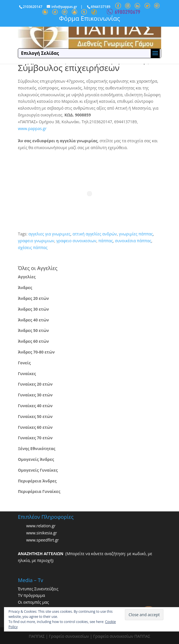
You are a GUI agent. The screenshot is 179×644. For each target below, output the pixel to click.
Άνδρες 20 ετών (33, 298)
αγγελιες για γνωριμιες (49, 234)
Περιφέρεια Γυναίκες (39, 491)
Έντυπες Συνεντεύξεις (38, 589)
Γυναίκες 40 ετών (35, 406)
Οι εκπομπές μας (33, 602)
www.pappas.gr (32, 128)
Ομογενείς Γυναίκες (38, 470)
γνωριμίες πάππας (136, 234)
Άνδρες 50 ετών (33, 330)
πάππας (106, 241)
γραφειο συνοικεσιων (76, 241)
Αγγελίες (27, 277)
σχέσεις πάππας (33, 247)
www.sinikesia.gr (41, 533)
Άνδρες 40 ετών (33, 320)
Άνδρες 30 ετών (33, 309)
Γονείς (24, 363)
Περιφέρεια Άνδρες (37, 481)
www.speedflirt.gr (42, 540)
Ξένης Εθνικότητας (37, 448)
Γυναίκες (27, 374)
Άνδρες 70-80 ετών (36, 352)
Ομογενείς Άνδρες (36, 459)
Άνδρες (25, 287)
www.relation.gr (41, 526)
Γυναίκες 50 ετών (35, 416)
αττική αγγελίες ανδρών (95, 234)
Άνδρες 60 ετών (33, 341)
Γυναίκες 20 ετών (35, 384)
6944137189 (101, 7)
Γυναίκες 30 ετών (35, 395)
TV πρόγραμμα (31, 595)
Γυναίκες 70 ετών (35, 438)
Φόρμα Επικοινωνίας (89, 18)
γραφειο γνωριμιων (36, 241)
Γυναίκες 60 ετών (35, 427)
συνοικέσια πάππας (133, 241)
